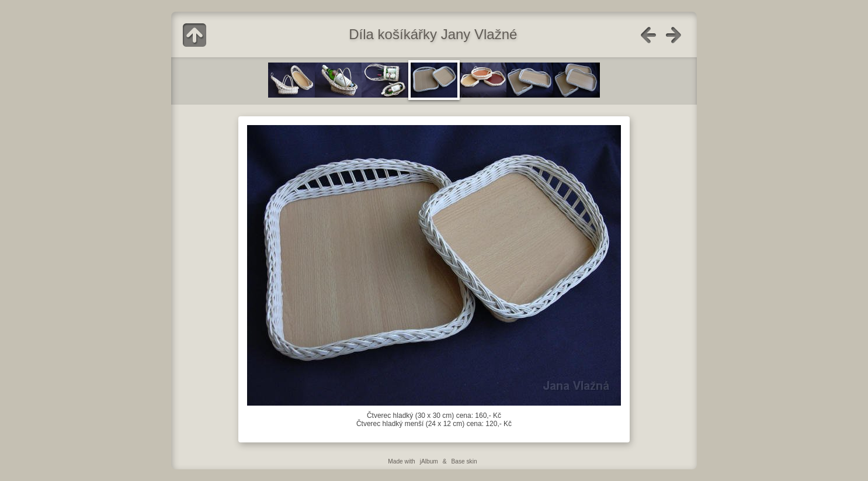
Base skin (464, 461)
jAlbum (429, 461)
